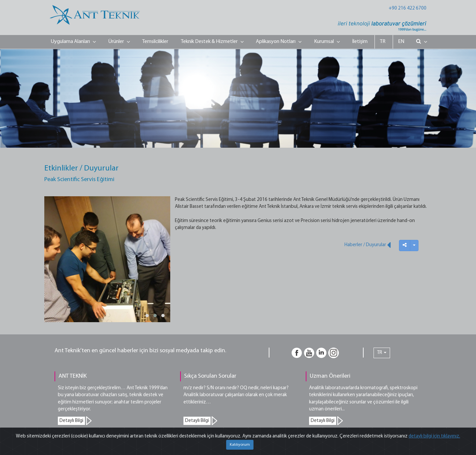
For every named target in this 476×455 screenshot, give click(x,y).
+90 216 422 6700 (408, 8)
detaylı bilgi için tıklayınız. (434, 436)
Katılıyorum (240, 445)
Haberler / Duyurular (368, 245)
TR (383, 42)
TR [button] (382, 353)
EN (401, 42)
